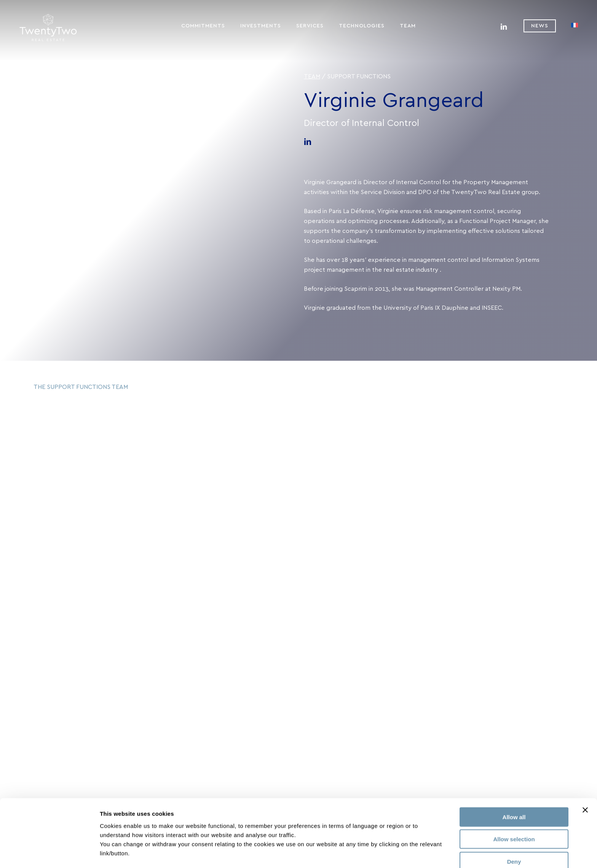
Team (312, 76)
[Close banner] (585, 785)
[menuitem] (575, 26)
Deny (514, 837)
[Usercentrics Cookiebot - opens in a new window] (49, 853)
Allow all (514, 792)
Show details (400, 853)
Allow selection (514, 815)
